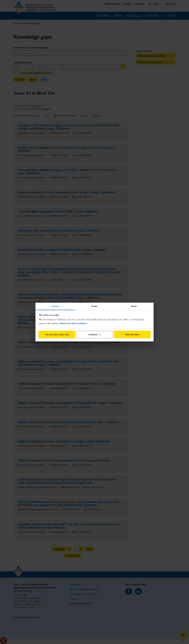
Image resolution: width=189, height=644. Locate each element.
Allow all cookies (132, 334)
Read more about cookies (73, 323)
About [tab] (134, 306)
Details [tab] (95, 306)
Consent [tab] (55, 306)
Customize (95, 334)
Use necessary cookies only (57, 334)
